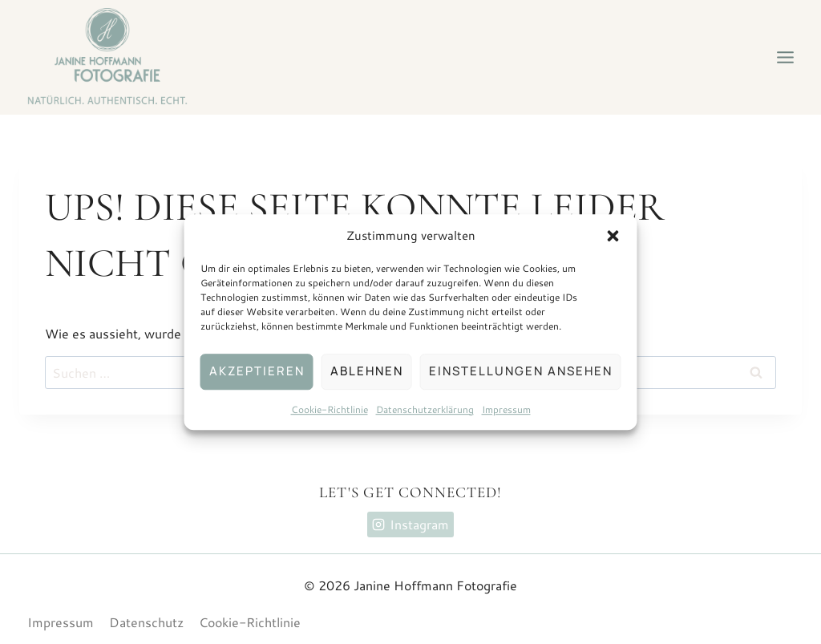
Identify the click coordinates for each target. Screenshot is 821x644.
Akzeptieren (257, 371)
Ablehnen (367, 371)
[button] (613, 236)
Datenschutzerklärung (425, 409)
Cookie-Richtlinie (330, 409)
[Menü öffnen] (785, 57)
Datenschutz (146, 622)
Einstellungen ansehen (521, 371)
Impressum (506, 409)
